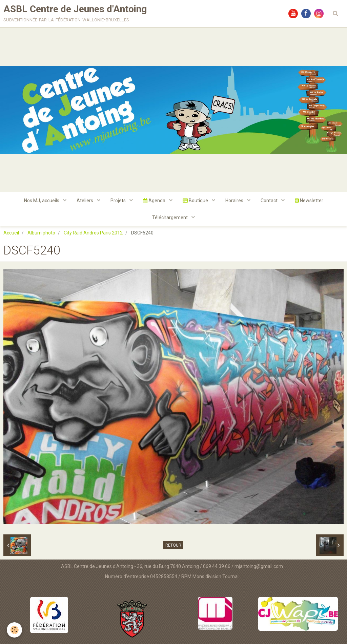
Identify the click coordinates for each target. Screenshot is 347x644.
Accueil (11, 233)
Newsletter (309, 201)
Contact (270, 201)
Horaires (235, 201)
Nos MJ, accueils (42, 201)
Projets (119, 201)
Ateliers (85, 201)
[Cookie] (14, 630)
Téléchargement (170, 217)
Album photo (41, 233)
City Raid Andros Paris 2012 (93, 233)
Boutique (196, 201)
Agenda (155, 201)
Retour (173, 545)
